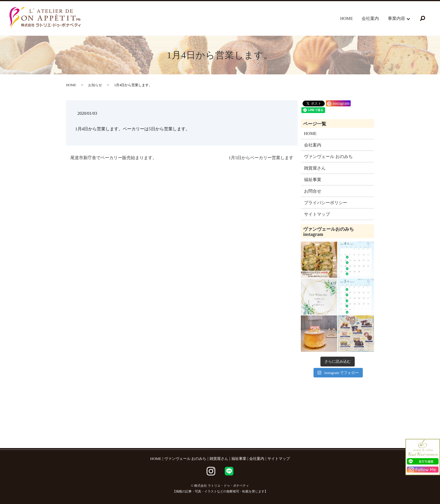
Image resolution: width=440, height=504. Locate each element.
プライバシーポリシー (326, 203)
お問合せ (313, 191)
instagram (338, 103)
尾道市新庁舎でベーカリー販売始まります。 (114, 158)
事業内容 (396, 18)
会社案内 (370, 18)
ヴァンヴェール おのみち (328, 157)
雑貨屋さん (315, 168)
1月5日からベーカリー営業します (261, 158)
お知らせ (95, 85)
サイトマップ (317, 214)
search (422, 18)
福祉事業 (313, 180)
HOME (346, 18)
